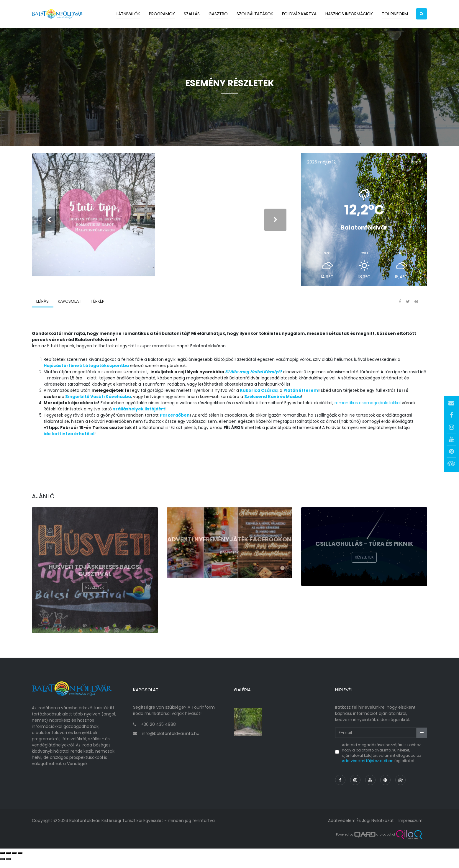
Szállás (192, 14)
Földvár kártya (299, 14)
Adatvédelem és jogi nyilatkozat (359, 828)
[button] (422, 14)
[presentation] (49, 225)
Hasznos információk (349, 14)
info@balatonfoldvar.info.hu (171, 741)
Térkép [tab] (97, 311)
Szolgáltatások (255, 14)
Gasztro (218, 14)
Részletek (95, 598)
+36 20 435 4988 (158, 731)
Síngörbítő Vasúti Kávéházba (98, 406)
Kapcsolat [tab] (69, 311)
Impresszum (410, 828)
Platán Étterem (301, 400)
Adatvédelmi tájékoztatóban (368, 768)
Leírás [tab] (42, 311)
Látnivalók (128, 14)
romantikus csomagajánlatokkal (368, 412)
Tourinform (395, 14)
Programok (162, 14)
